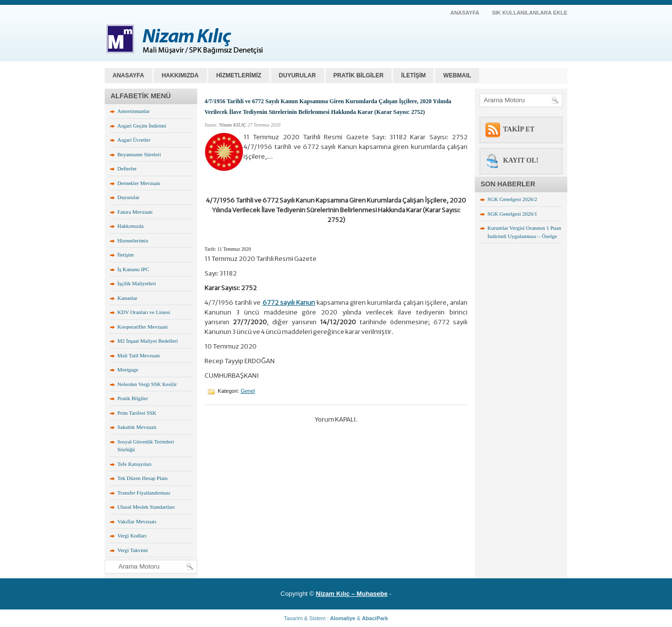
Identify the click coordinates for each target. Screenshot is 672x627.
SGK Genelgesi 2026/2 (512, 199)
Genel (248, 391)
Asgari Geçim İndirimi (142, 126)
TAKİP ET (519, 129)
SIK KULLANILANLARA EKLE (530, 13)
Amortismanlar (134, 111)
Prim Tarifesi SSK (137, 413)
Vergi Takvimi (133, 550)
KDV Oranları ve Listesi (144, 312)
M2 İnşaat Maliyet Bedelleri (148, 341)
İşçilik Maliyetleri (137, 283)
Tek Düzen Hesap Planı (142, 478)
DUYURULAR (298, 75)
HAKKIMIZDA (180, 75)
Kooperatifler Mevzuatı (143, 327)
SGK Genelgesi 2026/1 (512, 214)
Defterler (127, 168)
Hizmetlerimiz (133, 240)
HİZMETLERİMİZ (239, 75)
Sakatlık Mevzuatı (137, 427)
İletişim (126, 255)
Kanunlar (127, 298)
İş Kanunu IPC (133, 269)
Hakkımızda (131, 226)
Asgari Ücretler (134, 140)
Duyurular (128, 197)
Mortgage (128, 369)
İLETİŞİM (414, 75)
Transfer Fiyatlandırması (144, 493)
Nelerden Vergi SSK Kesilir (147, 384)
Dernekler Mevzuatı (139, 183)
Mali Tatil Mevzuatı (139, 355)
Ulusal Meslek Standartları (146, 507)
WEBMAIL (457, 75)
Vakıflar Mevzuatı (137, 521)
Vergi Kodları (132, 535)
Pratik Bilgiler (133, 398)
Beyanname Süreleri (139, 154)
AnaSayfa (465, 13)
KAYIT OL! (521, 160)
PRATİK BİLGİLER (359, 75)
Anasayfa (128, 75)
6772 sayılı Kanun (289, 303)
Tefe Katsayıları (134, 464)
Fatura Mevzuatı (135, 212)
